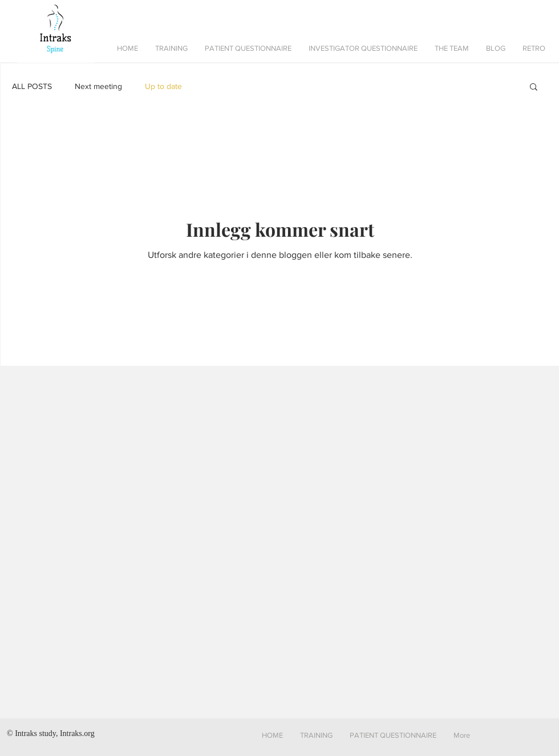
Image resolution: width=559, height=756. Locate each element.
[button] (171, 48)
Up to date (163, 86)
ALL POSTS (32, 86)
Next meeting (98, 86)
